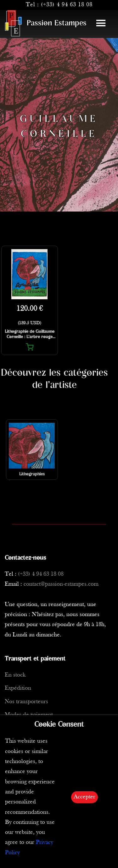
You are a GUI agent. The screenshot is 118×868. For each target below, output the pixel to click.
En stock (15, 675)
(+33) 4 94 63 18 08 (67, 5)
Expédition (18, 688)
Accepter (84, 797)
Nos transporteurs (26, 702)
